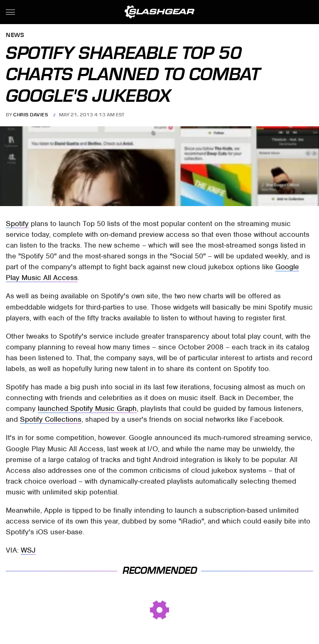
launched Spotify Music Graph (87, 408)
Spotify (17, 224)
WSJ (28, 550)
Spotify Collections (51, 419)
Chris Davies (31, 115)
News (15, 36)
